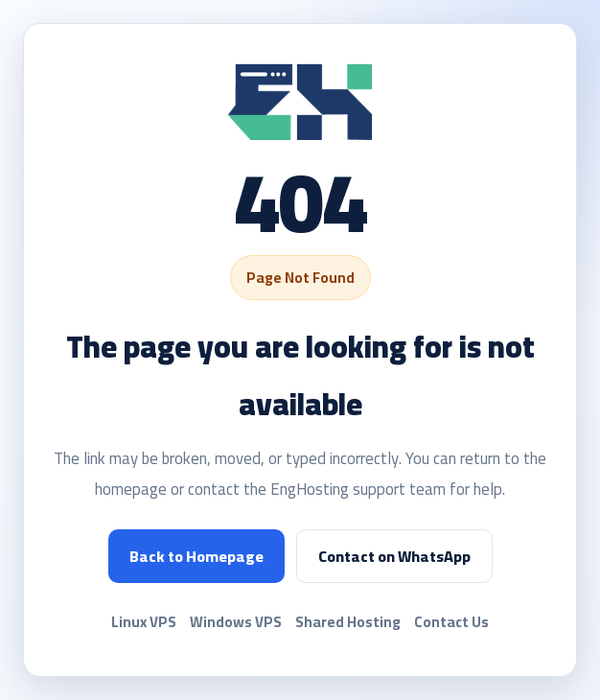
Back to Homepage (196, 556)
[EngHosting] (300, 102)
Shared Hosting (348, 622)
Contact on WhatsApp (394, 556)
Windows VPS (236, 622)
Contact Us (451, 622)
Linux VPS (144, 622)
